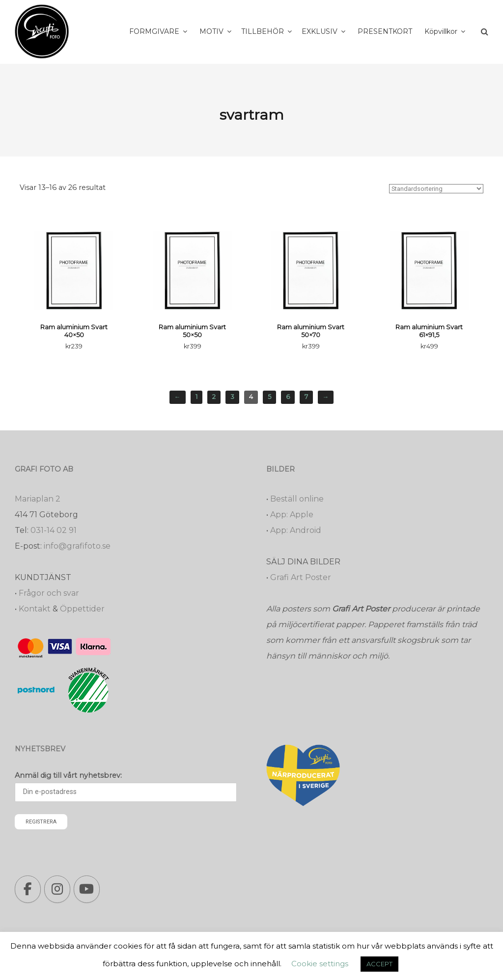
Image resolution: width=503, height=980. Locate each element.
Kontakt (35, 609)
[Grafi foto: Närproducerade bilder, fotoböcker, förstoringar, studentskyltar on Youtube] (87, 889)
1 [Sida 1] (196, 397)
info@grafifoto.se (77, 546)
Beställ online (297, 499)
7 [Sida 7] (306, 397)
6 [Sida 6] (288, 397)
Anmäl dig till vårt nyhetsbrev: (68, 775)
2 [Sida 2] (214, 397)
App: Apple (292, 515)
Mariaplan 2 (38, 499)
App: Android (296, 530)
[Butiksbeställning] (436, 189)
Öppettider (82, 609)
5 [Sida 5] (269, 397)
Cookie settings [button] (320, 964)
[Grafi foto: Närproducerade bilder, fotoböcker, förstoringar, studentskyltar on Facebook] (28, 889)
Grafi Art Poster (301, 577)
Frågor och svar (49, 593)
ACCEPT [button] (379, 964)
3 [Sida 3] (232, 397)
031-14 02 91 (54, 530)
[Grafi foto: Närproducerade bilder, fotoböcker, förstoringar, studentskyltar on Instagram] (57, 889)
